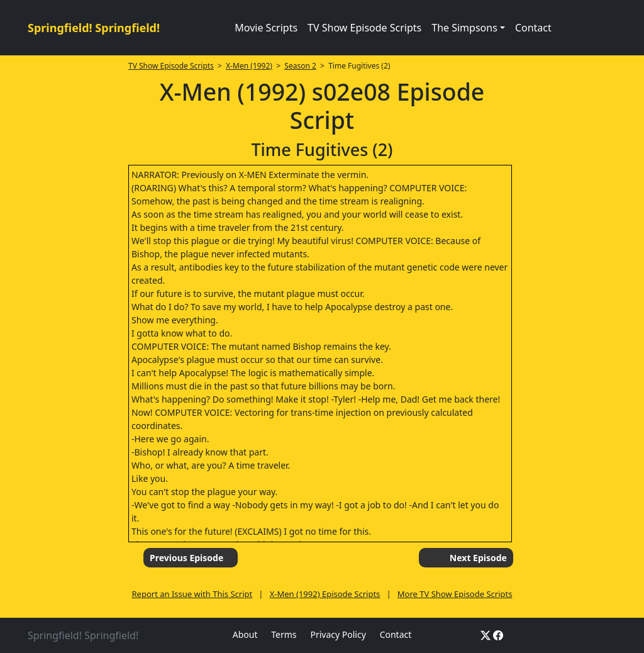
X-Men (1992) (249, 66)
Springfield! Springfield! (94, 28)
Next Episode (478, 558)
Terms (284, 634)
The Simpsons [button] (464, 28)
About (245, 634)
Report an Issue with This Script (192, 594)
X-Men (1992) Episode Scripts (325, 594)
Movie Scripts (266, 28)
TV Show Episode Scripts (364, 28)
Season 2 (300, 66)
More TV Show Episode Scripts (455, 594)
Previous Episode (186, 558)
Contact (533, 28)
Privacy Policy (338, 634)
